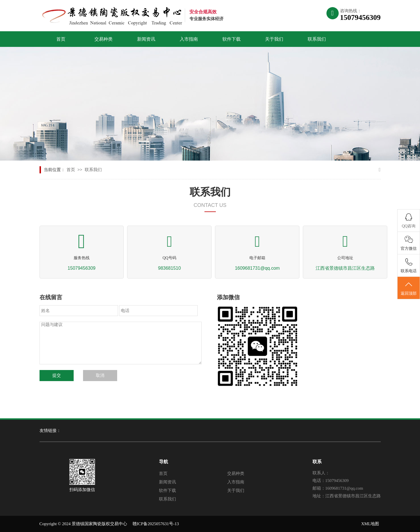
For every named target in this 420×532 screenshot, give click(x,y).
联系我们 (317, 39)
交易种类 (104, 39)
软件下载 (231, 39)
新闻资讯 (146, 39)
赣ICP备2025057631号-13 (156, 524)
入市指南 (189, 39)
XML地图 (370, 524)
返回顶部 (409, 288)
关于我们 (274, 39)
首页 (61, 39)
